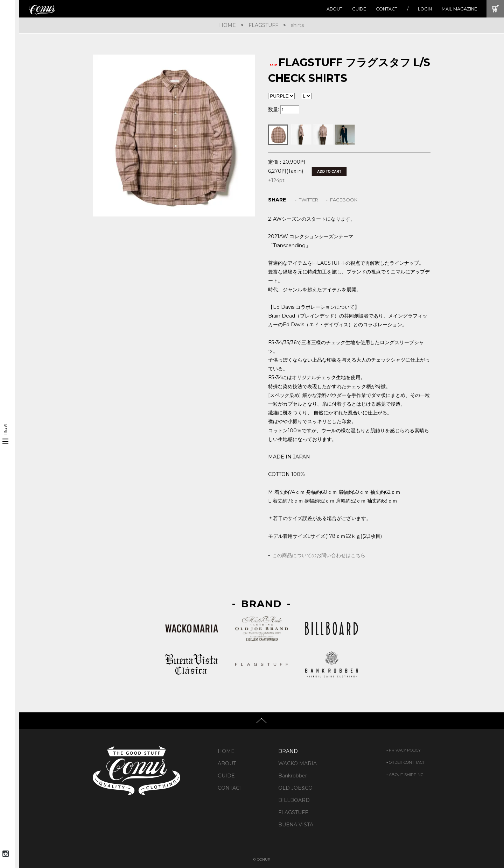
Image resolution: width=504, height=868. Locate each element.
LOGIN (425, 9)
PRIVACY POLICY (405, 750)
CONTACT (387, 9)
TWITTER (309, 200)
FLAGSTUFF (263, 25)
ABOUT (334, 9)
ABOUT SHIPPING (406, 775)
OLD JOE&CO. (296, 788)
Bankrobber (293, 776)
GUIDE (359, 9)
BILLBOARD (294, 800)
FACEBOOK (344, 200)
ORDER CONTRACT (407, 762)
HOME (227, 25)
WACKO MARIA (297, 763)
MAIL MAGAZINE (459, 9)
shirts (297, 25)
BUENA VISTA (296, 825)
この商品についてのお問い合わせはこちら (319, 555)
